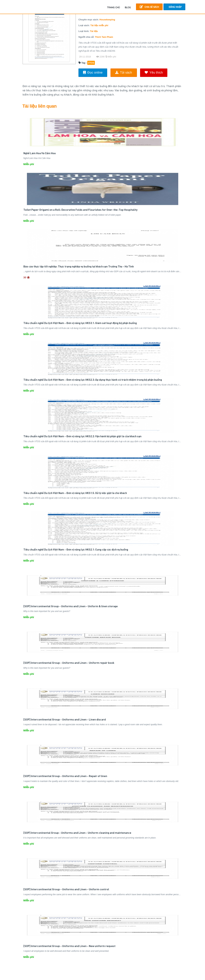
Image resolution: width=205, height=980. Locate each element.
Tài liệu (94, 31)
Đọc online (93, 73)
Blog (128, 7)
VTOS (91, 63)
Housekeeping (107, 20)
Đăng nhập (175, 7)
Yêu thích (154, 73)
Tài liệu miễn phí (99, 25)
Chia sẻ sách (149, 7)
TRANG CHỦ (113, 7)
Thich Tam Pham (104, 37)
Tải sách (124, 73)
